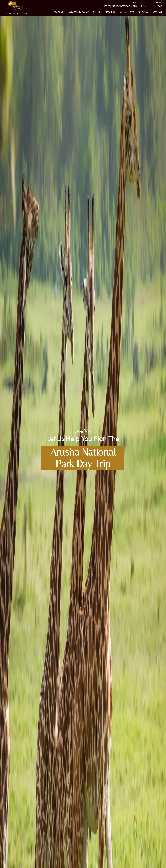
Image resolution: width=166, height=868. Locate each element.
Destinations (127, 12)
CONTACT (158, 12)
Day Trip (111, 12)
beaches (144, 12)
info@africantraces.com (120, 6)
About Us (58, 12)
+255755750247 (151, 6)
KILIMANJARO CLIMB (78, 12)
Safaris (98, 12)
